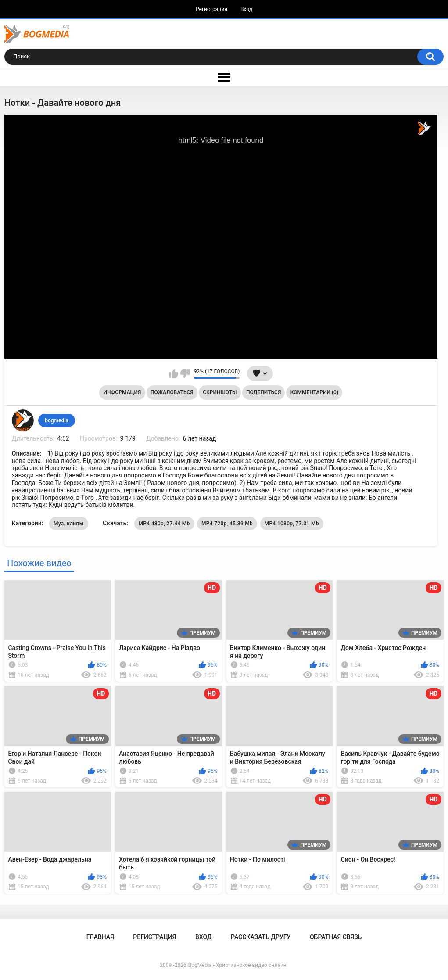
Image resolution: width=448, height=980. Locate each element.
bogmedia (57, 420)
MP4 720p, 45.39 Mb (227, 524)
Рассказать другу (261, 937)
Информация (122, 392)
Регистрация (211, 9)
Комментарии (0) (314, 392)
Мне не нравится (185, 373)
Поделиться (263, 392)
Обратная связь (336, 937)
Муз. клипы (69, 524)
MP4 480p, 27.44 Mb (164, 524)
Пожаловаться (172, 392)
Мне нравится (174, 373)
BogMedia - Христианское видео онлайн (237, 965)
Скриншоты (220, 392)
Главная (100, 937)
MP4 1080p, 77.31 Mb (292, 524)
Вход (246, 9)
